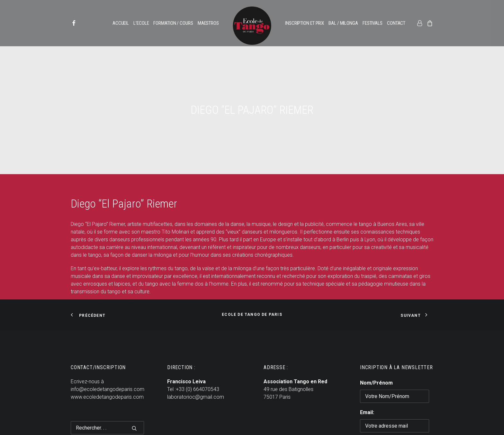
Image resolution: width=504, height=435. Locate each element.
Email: (367, 395)
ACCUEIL (121, 23)
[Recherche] (107, 410)
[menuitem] (79, 23)
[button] (79, 23)
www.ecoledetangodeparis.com (107, 380)
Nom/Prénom (376, 365)
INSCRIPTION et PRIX (305, 23)
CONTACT (396, 23)
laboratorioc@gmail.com (196, 380)
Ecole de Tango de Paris (252, 297)
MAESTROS (208, 23)
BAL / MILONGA (343, 23)
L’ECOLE (141, 23)
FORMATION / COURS (173, 23)
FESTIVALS (373, 23)
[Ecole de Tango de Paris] (252, 26)
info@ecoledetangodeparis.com (108, 372)
